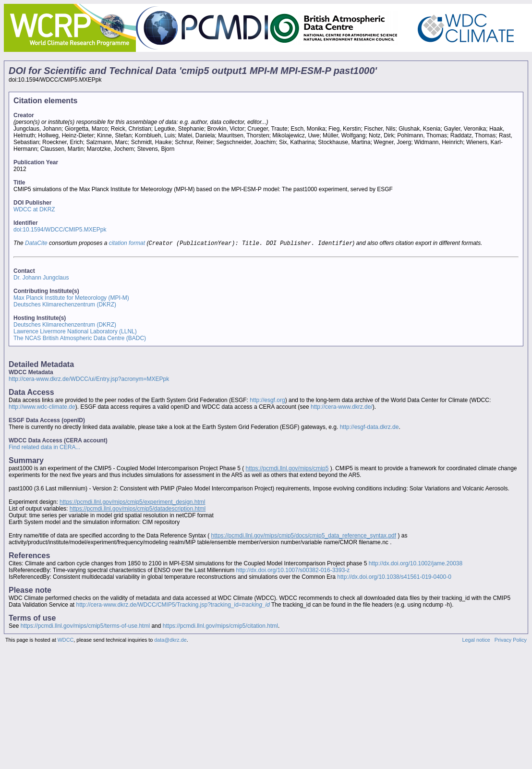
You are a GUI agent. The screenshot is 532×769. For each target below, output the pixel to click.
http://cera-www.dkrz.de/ (342, 408)
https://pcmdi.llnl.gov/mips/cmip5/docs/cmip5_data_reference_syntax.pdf (304, 537)
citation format (127, 244)
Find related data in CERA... (44, 448)
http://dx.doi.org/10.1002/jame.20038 (416, 564)
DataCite (36, 244)
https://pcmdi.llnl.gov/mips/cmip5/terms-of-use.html (85, 627)
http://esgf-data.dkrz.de (369, 428)
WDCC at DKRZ (34, 209)
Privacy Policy (511, 641)
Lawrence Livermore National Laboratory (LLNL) (75, 332)
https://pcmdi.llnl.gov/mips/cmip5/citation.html (220, 627)
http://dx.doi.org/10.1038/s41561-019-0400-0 (394, 578)
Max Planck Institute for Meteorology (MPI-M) (71, 299)
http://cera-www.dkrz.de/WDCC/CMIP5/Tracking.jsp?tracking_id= (173, 606)
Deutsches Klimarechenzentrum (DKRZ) (65, 305)
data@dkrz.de (170, 641)
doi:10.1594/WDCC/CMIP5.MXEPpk (60, 230)
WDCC (66, 641)
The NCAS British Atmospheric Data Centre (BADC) (80, 339)
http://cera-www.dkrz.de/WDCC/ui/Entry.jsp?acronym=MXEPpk (89, 380)
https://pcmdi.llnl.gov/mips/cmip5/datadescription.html (138, 510)
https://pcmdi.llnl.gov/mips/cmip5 (287, 469)
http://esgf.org (267, 401)
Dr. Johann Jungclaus (41, 279)
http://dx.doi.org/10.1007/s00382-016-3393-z (293, 571)
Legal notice (476, 641)
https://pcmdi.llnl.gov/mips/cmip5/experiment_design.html (132, 503)
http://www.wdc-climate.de (42, 408)
